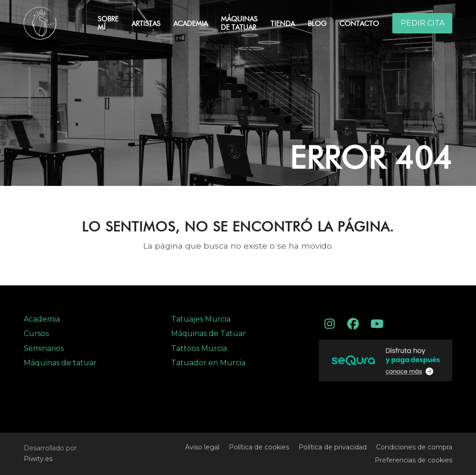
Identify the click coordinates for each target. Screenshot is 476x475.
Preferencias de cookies (413, 460)
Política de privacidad (333, 447)
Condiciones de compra (414, 447)
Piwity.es (38, 459)
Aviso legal (202, 447)
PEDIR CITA (423, 23)
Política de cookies (259, 447)
